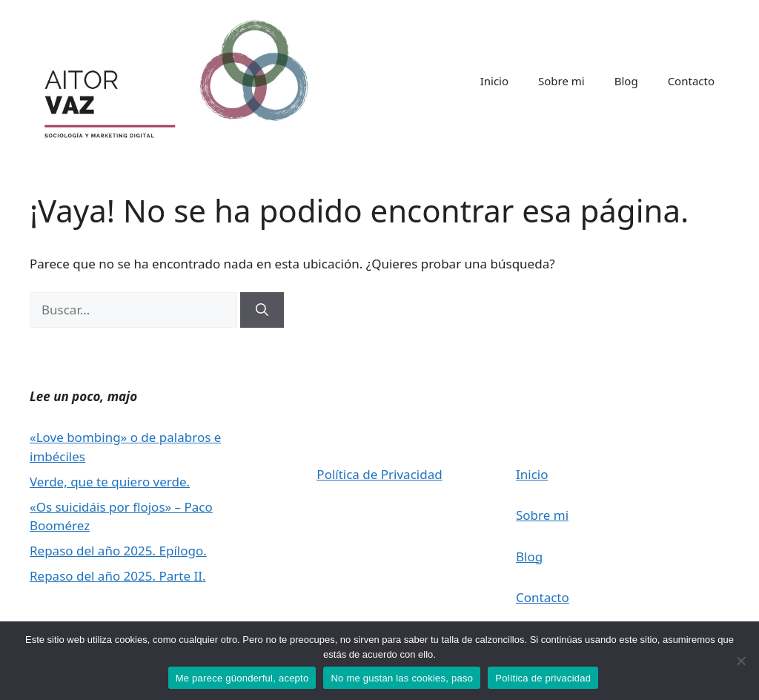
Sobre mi (561, 81)
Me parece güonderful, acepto (242, 678)
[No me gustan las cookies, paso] (740, 661)
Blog (626, 81)
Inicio (494, 81)
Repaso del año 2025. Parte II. (118, 576)
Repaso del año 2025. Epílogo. (118, 551)
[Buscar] (262, 310)
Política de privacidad (543, 678)
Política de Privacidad (379, 474)
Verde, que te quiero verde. (110, 482)
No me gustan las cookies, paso (402, 678)
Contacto (691, 81)
